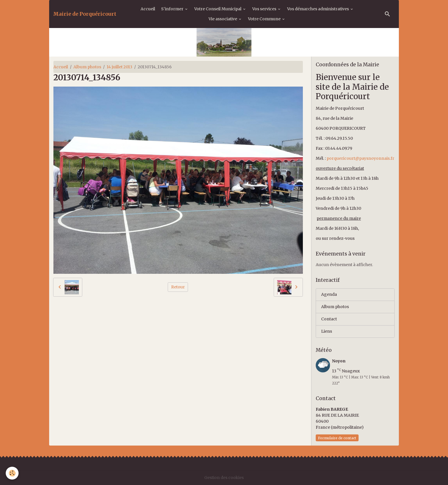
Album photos (87, 67)
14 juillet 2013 (119, 67)
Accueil (148, 9)
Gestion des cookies (224, 478)
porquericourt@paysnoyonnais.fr (360, 158)
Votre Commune (265, 19)
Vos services (265, 9)
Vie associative (223, 19)
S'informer (173, 9)
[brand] (85, 14)
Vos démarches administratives (318, 9)
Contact (329, 319)
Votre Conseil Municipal (218, 9)
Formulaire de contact (337, 438)
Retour (178, 287)
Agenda (329, 294)
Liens (327, 331)
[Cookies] (12, 473)
